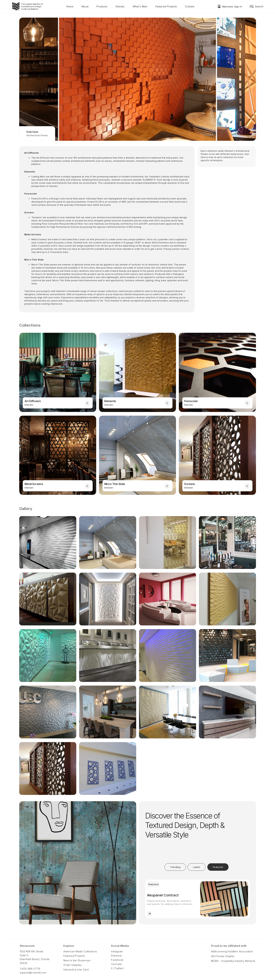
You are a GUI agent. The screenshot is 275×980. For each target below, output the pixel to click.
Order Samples (72, 965)
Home (70, 6)
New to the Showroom (77, 960)
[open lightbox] (48, 543)
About (85, 6)
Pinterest (116, 956)
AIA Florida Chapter (223, 956)
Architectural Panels (37, 135)
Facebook (117, 960)
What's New (140, 6)
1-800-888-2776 (30, 969)
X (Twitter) (118, 968)
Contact (190, 6)
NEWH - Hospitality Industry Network (233, 961)
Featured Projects (166, 6)
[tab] (175, 867)
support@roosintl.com (33, 973)
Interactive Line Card (76, 970)
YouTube (116, 964)
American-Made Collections (80, 951)
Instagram (117, 951)
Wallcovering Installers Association (232, 951)
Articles (120, 6)
